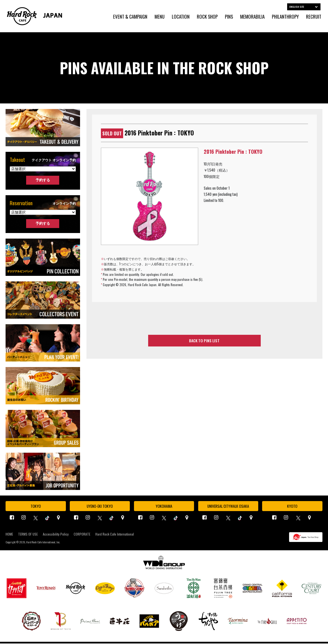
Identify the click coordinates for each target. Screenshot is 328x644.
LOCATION (181, 17)
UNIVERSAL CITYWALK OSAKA (228, 506)
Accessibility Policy (56, 535)
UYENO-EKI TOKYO (100, 506)
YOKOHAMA (164, 506)
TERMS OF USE (28, 535)
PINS (229, 17)
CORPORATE (82, 535)
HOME (9, 535)
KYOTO (292, 506)
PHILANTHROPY (285, 17)
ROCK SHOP (207, 17)
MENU (160, 17)
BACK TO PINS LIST (204, 341)
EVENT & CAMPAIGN (130, 17)
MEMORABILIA (252, 17)
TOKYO (36, 506)
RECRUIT (314, 17)
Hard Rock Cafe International (115, 535)
